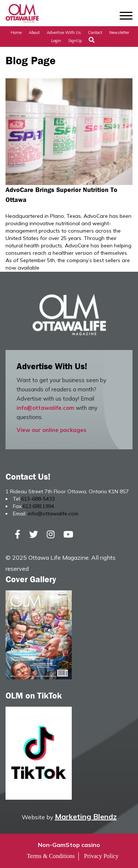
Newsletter (119, 32)
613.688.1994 (38, 506)
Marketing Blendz (86, 816)
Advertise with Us (64, 32)
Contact (95, 32)
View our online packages (52, 430)
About (34, 32)
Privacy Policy (101, 856)
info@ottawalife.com (45, 408)
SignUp (75, 41)
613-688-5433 (38, 499)
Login (56, 41)
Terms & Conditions (51, 856)
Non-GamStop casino (69, 845)
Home (16, 32)
